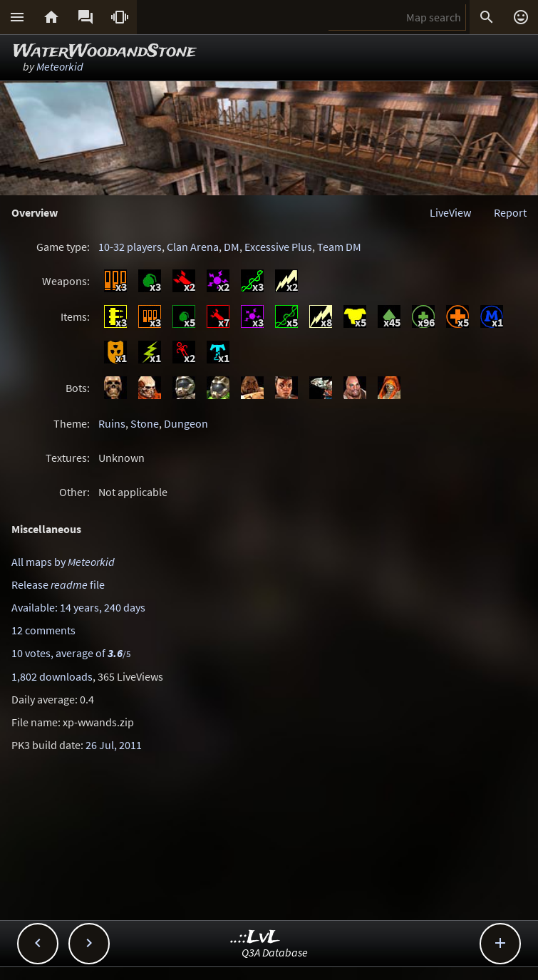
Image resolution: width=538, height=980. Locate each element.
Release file (58, 584)
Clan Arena (193, 247)
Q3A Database (275, 952)
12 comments (43, 630)
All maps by (63, 562)
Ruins (112, 423)
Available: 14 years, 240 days (78, 607)
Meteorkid (60, 66)
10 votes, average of (71, 653)
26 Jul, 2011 (114, 745)
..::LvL (255, 938)
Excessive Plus (278, 247)
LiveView (450, 212)
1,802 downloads (52, 676)
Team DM (339, 247)
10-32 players (130, 247)
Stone (145, 423)
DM (232, 247)
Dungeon (186, 423)
